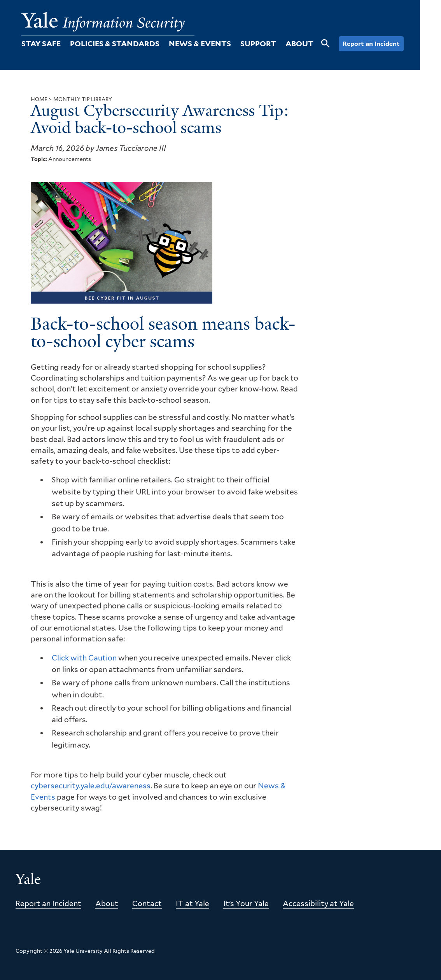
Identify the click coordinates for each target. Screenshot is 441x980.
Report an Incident (371, 44)
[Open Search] (325, 48)
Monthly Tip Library (83, 99)
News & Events (200, 44)
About (299, 44)
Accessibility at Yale (318, 904)
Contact (147, 904)
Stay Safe (41, 44)
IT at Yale (192, 904)
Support (258, 44)
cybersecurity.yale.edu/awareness (91, 786)
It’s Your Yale (246, 904)
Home (39, 99)
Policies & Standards (115, 44)
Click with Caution (84, 658)
